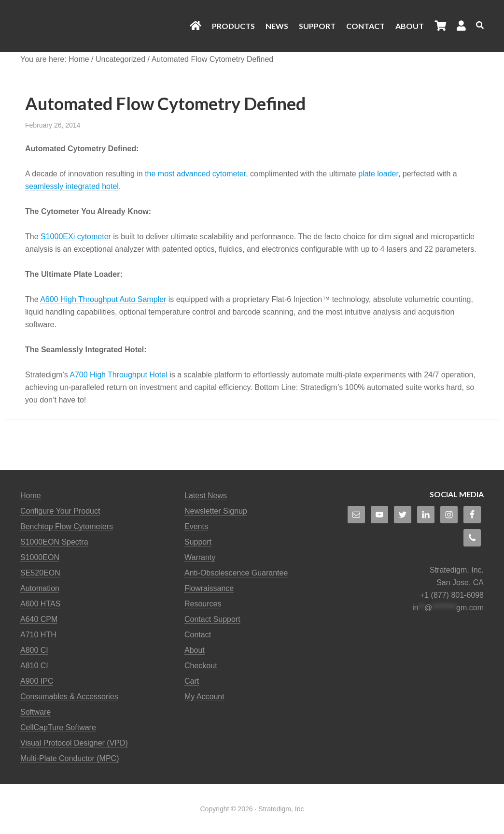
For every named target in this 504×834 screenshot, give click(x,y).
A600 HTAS (40, 604)
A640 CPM (39, 619)
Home (31, 496)
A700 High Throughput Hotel (119, 375)
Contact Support (212, 619)
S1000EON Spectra (54, 542)
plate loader (378, 174)
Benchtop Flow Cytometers (67, 526)
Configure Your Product (60, 511)
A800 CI (34, 650)
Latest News (206, 496)
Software (35, 712)
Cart (192, 681)
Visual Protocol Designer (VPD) (74, 743)
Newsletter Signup (216, 511)
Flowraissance (209, 588)
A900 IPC (37, 681)
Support (198, 542)
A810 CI (34, 666)
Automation (40, 588)
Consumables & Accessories (69, 697)
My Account (204, 697)
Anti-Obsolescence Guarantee (236, 573)
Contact (198, 635)
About (195, 650)
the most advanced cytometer (195, 174)
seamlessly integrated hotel (72, 186)
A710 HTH (38, 635)
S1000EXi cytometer (76, 237)
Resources (203, 604)
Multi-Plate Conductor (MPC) (70, 758)
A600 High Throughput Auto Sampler (103, 299)
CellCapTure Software (58, 727)
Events (196, 526)
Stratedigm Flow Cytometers (93, 26)
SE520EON (40, 573)
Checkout (201, 666)
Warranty (200, 557)
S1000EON (40, 557)
